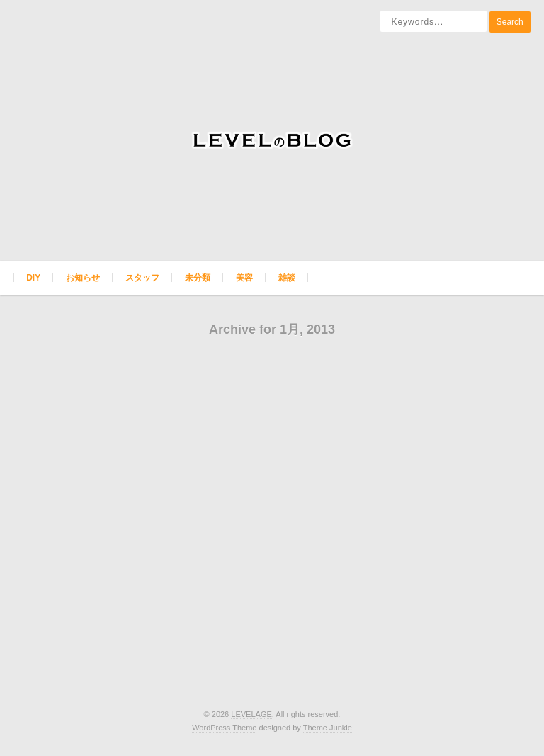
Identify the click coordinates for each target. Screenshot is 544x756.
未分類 (198, 278)
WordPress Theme (224, 728)
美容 (244, 278)
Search (510, 22)
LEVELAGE (251, 714)
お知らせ (83, 278)
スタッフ (142, 278)
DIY (33, 278)
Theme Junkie (328, 728)
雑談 (287, 278)
